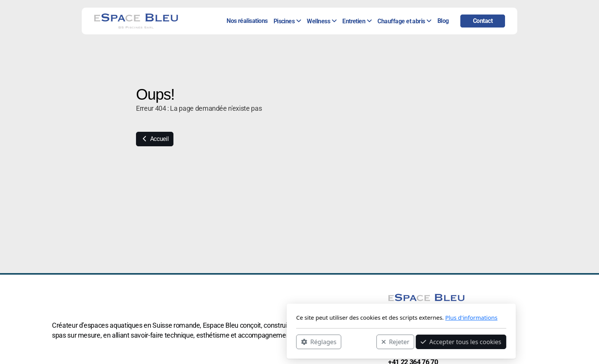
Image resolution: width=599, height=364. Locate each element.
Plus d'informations (370, 317)
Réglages (217, 341)
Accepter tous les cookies (359, 341)
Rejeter (294, 341)
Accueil (155, 139)
